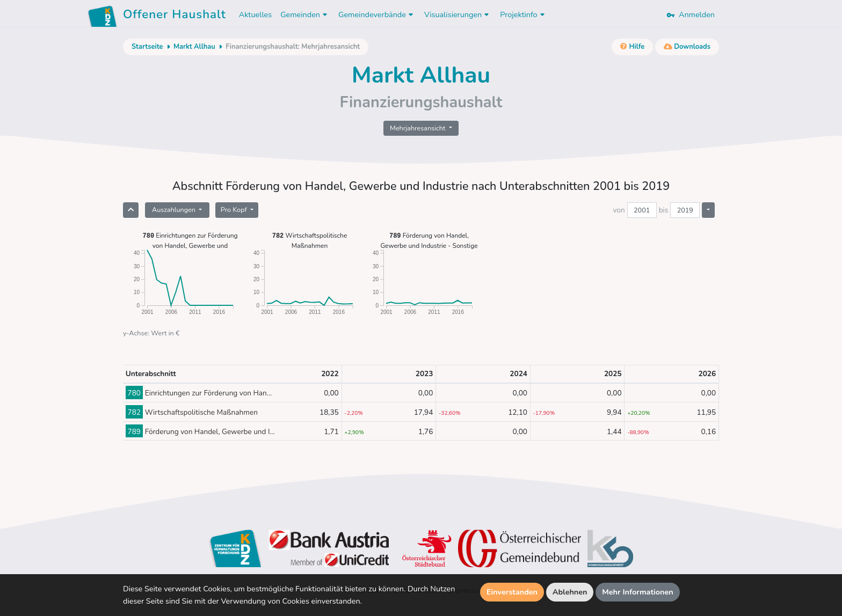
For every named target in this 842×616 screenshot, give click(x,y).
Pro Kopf (235, 210)
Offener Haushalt (175, 16)
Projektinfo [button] (523, 14)
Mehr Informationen (638, 592)
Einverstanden (512, 592)
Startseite (147, 47)
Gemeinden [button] (305, 14)
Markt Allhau (194, 47)
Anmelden (691, 14)
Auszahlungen (175, 210)
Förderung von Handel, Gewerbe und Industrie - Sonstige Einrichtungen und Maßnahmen (429, 240)
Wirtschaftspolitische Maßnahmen (310, 240)
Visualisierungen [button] (458, 14)
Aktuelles (255, 14)
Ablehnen (570, 592)
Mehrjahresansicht (419, 128)
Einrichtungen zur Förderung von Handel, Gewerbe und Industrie (190, 240)
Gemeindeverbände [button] (377, 14)
